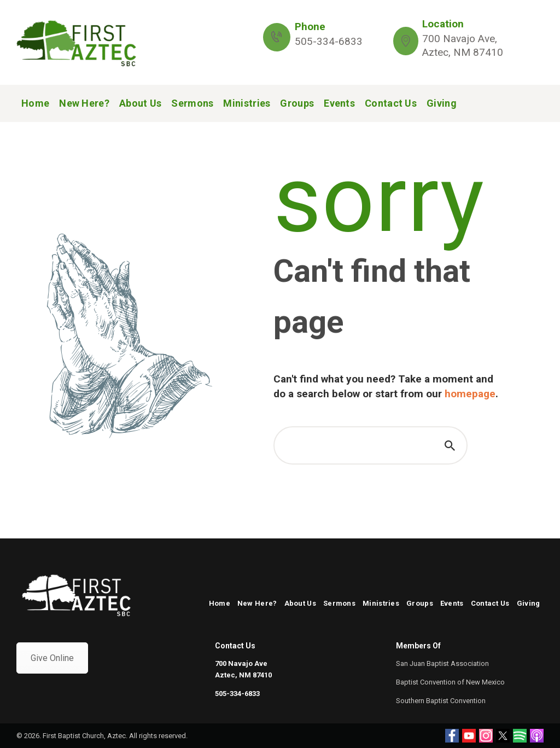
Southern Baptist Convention (441, 701)
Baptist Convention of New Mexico (450, 682)
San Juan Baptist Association (442, 663)
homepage (470, 394)
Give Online (52, 658)
